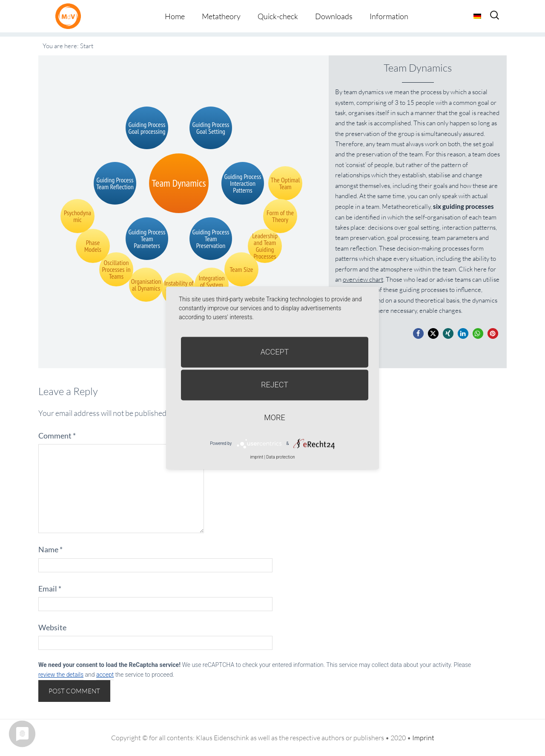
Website (52, 627)
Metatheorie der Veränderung (70, 16)
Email (50, 589)
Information (389, 16)
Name (50, 549)
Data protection (280, 457)
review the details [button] (61, 675)
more (274, 417)
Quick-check (278, 16)
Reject (275, 385)
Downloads (334, 16)
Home (175, 16)
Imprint (423, 738)
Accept (275, 352)
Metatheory (221, 16)
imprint (257, 457)
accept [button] (105, 675)
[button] (418, 333)
